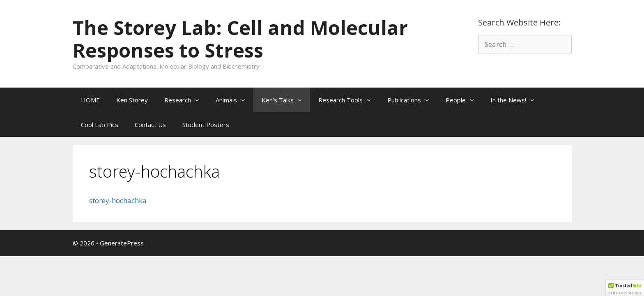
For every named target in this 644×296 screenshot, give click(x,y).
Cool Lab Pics (100, 125)
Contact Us (150, 125)
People (464, 100)
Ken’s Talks (286, 100)
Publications (412, 100)
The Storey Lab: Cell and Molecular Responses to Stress (240, 39)
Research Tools (349, 100)
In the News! (516, 100)
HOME (90, 100)
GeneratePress (122, 243)
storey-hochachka (118, 200)
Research (186, 100)
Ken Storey (132, 100)
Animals (235, 100)
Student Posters (206, 125)
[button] (199, 100)
